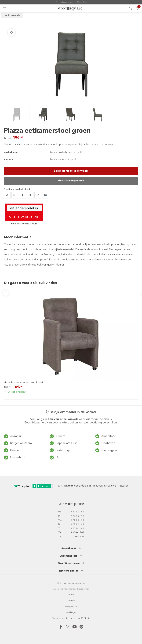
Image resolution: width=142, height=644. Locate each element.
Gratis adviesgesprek (71, 181)
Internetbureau (73, 618)
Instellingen (71, 612)
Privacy (71, 595)
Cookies (71, 600)
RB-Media (85, 618)
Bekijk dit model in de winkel (71, 172)
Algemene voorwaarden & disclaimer (71, 589)
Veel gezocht (71, 606)
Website (56, 618)
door (63, 618)
